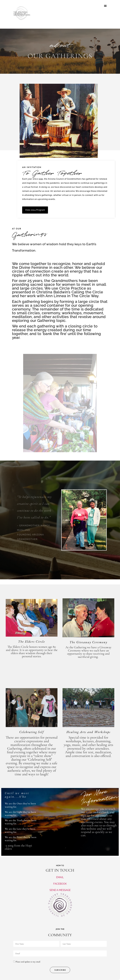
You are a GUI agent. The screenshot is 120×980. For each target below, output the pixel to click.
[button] (105, 6)
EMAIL (60, 877)
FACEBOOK (60, 884)
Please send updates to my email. (28, 962)
